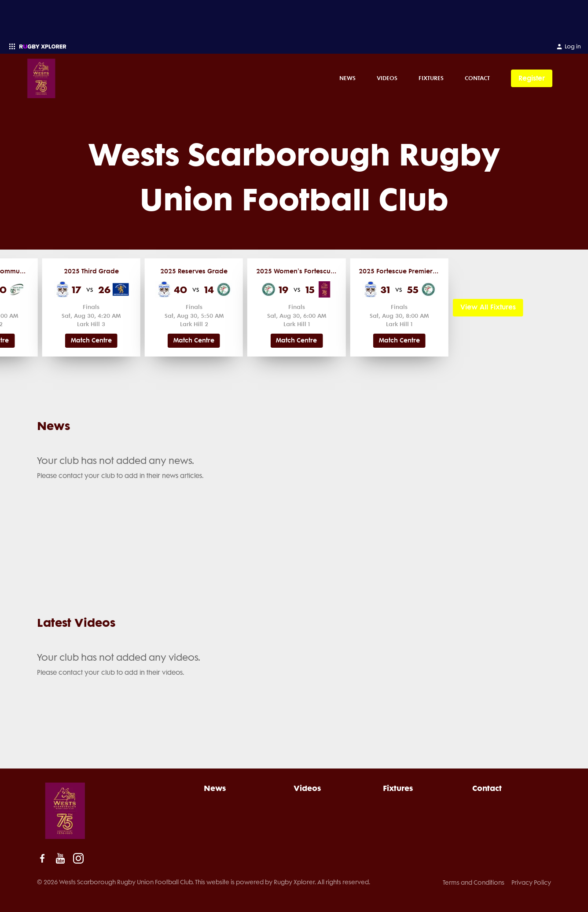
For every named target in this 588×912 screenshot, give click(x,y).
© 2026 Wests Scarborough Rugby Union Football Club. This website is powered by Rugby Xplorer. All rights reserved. (204, 882)
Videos (387, 78)
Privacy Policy (531, 883)
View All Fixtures (488, 307)
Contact (477, 78)
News (347, 78)
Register (532, 78)
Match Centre (91, 340)
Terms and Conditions (474, 883)
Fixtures (431, 78)
